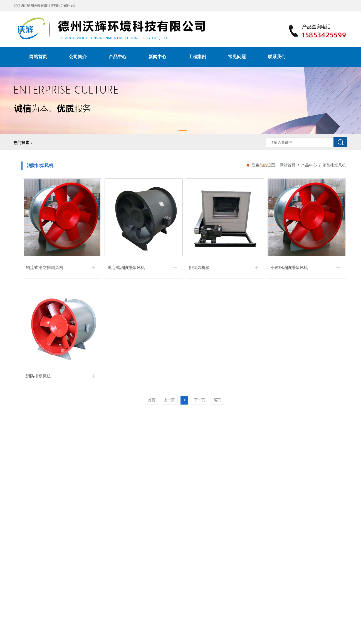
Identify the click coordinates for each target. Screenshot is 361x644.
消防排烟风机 (334, 165)
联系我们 (277, 57)
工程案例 (197, 57)
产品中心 (118, 57)
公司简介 (78, 57)
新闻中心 (157, 57)
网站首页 (38, 57)
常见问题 (237, 57)
